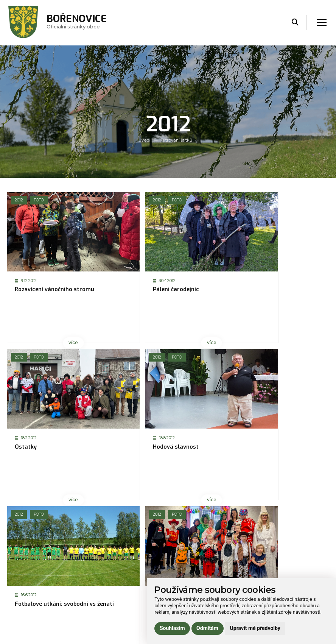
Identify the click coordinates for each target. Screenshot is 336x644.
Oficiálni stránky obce (79, 23)
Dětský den (191, 448)
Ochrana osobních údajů (277, 562)
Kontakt (97, 602)
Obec (94, 562)
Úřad (93, 572)
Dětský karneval (117, 448)
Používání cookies (270, 572)
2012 (19, 200)
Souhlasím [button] (172, 628)
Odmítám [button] (207, 628)
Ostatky (187, 290)
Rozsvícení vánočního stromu (44, 293)
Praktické (98, 592)
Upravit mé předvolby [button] (255, 628)
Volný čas (99, 582)
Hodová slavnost (279, 290)
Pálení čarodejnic (119, 290)
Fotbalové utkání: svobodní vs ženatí (40, 451)
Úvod (144, 140)
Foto (40, 200)
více (44, 342)
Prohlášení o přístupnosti (279, 551)
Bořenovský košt (279, 448)
